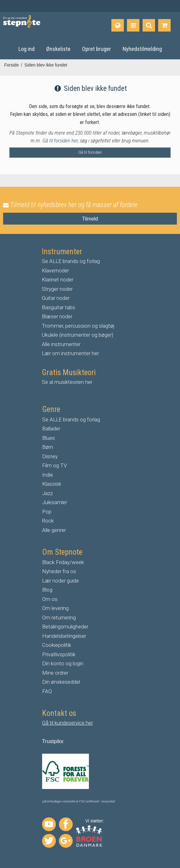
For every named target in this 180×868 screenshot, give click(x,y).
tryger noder (59, 289)
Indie (48, 475)
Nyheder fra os (59, 571)
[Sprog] (118, 25)
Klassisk (52, 484)
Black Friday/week (63, 562)
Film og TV (54, 465)
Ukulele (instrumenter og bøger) (78, 335)
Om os (50, 599)
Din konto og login (63, 663)
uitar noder (57, 298)
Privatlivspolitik (59, 654)
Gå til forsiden (90, 152)
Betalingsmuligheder (65, 627)
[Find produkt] (149, 25)
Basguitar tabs (58, 307)
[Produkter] (133, 25)
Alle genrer (54, 530)
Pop (47, 512)
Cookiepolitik (57, 645)
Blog (47, 590)
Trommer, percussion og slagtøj (78, 326)
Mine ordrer (55, 673)
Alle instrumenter (61, 344)
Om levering (55, 608)
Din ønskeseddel (61, 682)
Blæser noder (57, 316)
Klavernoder (55, 270)
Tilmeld (90, 219)
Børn (48, 447)
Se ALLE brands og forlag (71, 261)
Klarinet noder (58, 280)
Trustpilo (52, 741)
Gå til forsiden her (60, 141)
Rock (48, 521)
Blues (49, 438)
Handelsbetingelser (64, 636)
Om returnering (59, 618)
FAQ (47, 691)
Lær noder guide (61, 581)
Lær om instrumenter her (70, 353)
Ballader (51, 429)
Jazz (47, 493)
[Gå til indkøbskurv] (164, 25)
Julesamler (55, 502)
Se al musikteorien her (67, 382)
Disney (50, 456)
